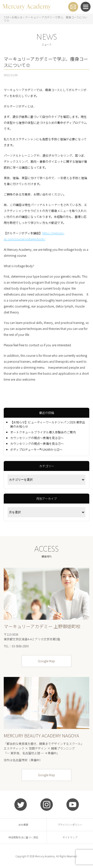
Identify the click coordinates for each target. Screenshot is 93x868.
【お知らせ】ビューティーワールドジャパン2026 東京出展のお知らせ (48, 424)
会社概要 (23, 825)
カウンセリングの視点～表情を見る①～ (37, 443)
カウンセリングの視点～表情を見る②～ (37, 438)
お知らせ (17, 17)
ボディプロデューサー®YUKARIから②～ (36, 449)
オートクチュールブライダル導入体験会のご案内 (43, 432)
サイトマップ (70, 837)
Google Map (46, 661)
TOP (6, 17)
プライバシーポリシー (70, 825)
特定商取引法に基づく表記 (23, 837)
